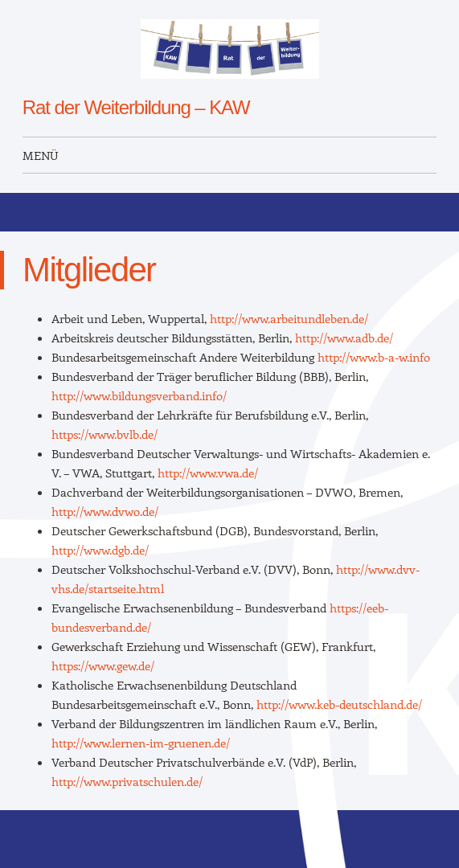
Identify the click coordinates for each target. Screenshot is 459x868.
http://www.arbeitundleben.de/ (289, 318)
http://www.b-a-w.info (374, 357)
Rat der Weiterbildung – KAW (136, 107)
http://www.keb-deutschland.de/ (339, 704)
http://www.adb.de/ (344, 338)
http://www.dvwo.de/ (105, 511)
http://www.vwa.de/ (208, 473)
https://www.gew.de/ (103, 665)
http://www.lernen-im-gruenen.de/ (141, 743)
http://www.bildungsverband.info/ (139, 395)
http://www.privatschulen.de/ (127, 781)
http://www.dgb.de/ (100, 550)
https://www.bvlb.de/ (105, 434)
